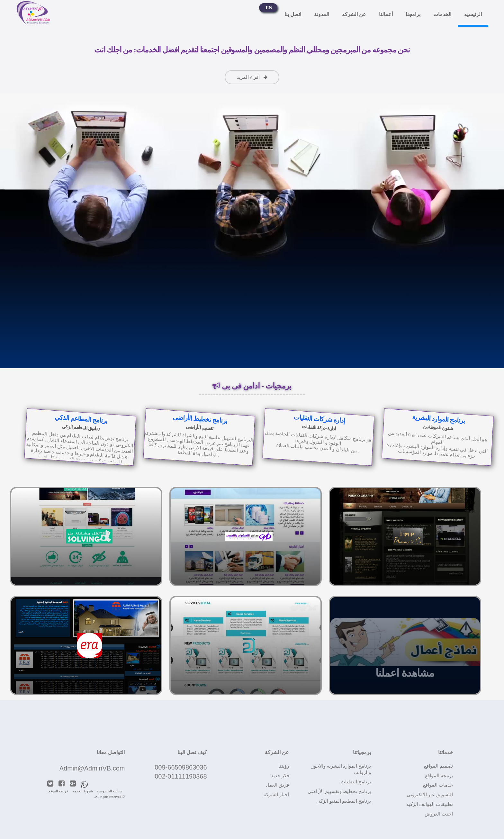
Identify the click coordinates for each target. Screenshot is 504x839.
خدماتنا (446, 752)
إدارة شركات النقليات (319, 419)
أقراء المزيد (252, 77)
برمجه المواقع (439, 776)
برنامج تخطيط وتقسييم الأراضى (339, 791)
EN (269, 11)
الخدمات (442, 17)
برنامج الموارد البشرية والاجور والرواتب (341, 769)
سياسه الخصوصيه (110, 791)
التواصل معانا (111, 752)
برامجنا (413, 17)
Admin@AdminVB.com (92, 768)
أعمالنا (386, 17)
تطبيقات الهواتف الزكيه (430, 804)
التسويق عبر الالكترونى (430, 795)
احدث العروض (439, 814)
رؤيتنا (284, 766)
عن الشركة (277, 752)
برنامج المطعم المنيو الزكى (344, 801)
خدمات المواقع (438, 785)
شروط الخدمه (83, 791)
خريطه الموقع (59, 791)
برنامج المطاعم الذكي (81, 419)
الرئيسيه (473, 17)
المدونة (322, 17)
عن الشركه (354, 17)
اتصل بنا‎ (293, 17)
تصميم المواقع (438, 766)
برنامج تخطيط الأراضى (200, 419)
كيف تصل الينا (192, 752)
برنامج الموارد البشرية (439, 419)
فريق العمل (277, 785)
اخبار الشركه (276, 795)
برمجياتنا (362, 752)
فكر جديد (280, 776)
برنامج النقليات (356, 782)
